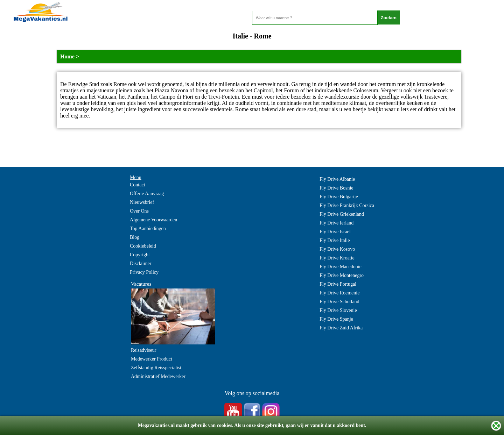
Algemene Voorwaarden (153, 220)
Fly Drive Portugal (338, 284)
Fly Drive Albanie (337, 179)
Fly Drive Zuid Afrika (341, 328)
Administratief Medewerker (158, 376)
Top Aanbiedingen (148, 229)
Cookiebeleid (143, 246)
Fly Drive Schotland (339, 302)
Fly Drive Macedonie (341, 267)
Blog (135, 237)
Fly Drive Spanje (336, 319)
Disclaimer (141, 263)
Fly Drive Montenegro (342, 275)
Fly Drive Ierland (337, 223)
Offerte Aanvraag (147, 194)
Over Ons (139, 211)
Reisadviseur (143, 350)
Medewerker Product (152, 359)
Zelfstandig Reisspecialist (156, 368)
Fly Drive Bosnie (336, 188)
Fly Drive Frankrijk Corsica (347, 205)
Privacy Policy (144, 272)
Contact (138, 185)
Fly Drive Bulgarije (339, 197)
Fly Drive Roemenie (339, 293)
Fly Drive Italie (335, 240)
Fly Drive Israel (335, 232)
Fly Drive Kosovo (337, 249)
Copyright (140, 255)
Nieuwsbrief (142, 202)
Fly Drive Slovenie (338, 310)
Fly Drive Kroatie (337, 258)
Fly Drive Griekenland (342, 214)
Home (67, 56)
